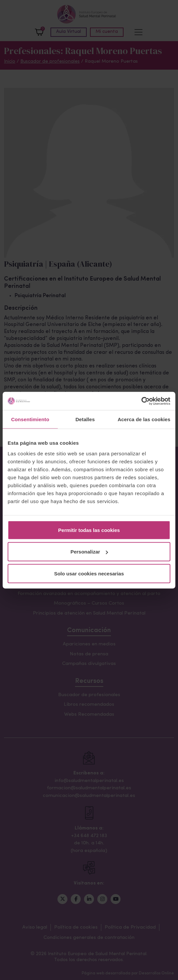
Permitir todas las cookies (89, 530)
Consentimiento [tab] (30, 419)
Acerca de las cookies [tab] (144, 419)
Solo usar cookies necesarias (89, 573)
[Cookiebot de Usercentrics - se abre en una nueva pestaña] (141, 401)
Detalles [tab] (85, 419)
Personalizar (89, 552)
